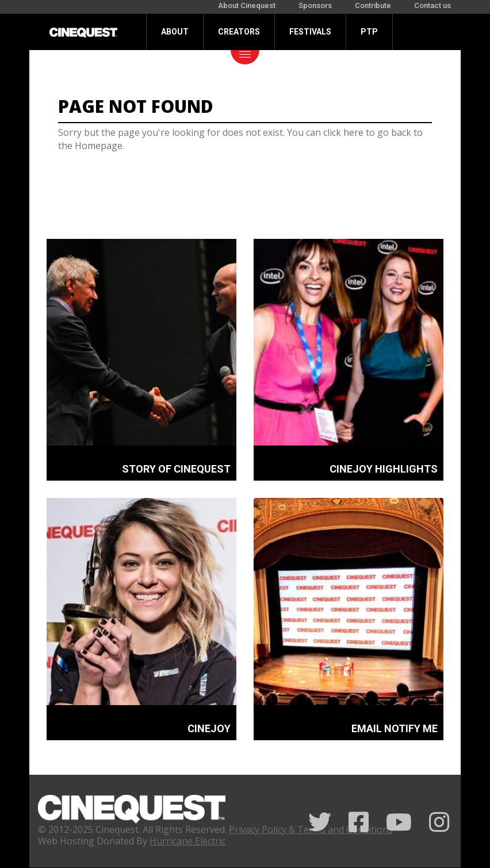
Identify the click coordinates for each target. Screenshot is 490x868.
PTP (369, 32)
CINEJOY (209, 728)
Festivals (310, 32)
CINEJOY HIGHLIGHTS (384, 469)
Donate (177, 68)
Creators (239, 32)
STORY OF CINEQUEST (176, 469)
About (175, 32)
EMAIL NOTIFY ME (395, 728)
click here (343, 132)
